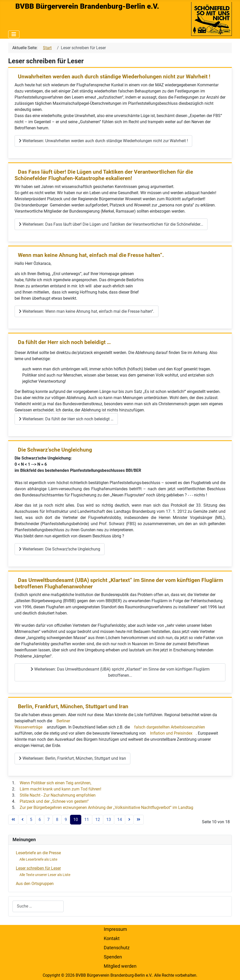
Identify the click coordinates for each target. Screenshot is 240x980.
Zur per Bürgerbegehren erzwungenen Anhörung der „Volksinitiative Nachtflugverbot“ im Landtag (106, 807)
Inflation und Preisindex (171, 733)
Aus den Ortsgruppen (35, 884)
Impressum (115, 929)
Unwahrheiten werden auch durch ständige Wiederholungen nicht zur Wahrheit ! (114, 77)
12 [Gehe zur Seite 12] (98, 820)
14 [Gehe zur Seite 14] (120, 820)
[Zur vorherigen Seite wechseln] (22, 820)
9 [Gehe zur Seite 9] (66, 820)
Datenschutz (117, 948)
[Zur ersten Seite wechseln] (13, 820)
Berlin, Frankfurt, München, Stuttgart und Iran (73, 706)
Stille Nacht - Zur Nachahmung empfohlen (58, 795)
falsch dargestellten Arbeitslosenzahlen (170, 727)
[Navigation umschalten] (14, 34)
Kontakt (112, 939)
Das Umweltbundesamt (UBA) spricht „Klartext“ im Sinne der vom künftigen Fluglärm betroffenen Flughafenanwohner (119, 583)
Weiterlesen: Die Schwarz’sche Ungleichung (60, 549)
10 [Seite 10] (76, 820)
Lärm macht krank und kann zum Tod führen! (60, 789)
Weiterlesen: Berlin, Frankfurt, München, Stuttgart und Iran (72, 758)
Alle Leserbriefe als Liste (38, 859)
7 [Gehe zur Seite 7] (48, 820)
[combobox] (38, 906)
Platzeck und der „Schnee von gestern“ (54, 801)
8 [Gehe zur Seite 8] (57, 820)
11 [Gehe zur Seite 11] (87, 820)
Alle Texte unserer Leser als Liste (45, 875)
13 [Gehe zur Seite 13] (109, 820)
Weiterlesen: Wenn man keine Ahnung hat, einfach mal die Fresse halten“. (87, 311)
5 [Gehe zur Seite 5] (31, 820)
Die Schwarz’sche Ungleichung (55, 450)
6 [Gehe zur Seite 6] (40, 820)
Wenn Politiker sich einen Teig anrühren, (55, 783)
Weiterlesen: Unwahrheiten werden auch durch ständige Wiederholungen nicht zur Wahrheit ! (103, 141)
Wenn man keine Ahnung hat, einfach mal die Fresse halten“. (91, 255)
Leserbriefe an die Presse (38, 853)
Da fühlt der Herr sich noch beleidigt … (64, 342)
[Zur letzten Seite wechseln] (139, 820)
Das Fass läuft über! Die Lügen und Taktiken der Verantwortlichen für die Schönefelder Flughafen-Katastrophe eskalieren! (104, 175)
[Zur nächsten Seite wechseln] (129, 820)
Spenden (113, 957)
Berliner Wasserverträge (42, 724)
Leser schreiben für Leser (38, 868)
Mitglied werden (120, 966)
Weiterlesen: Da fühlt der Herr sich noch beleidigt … (66, 419)
